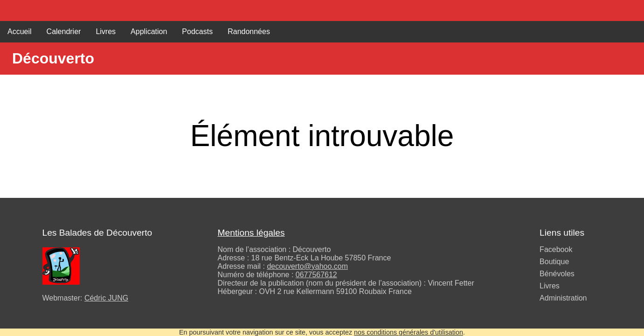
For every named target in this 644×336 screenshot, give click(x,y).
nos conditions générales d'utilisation (409, 332)
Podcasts (197, 31)
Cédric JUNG (106, 298)
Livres (106, 31)
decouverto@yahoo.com (307, 266)
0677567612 (316, 275)
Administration (563, 298)
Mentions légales (251, 233)
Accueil (20, 31)
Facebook (556, 249)
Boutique (554, 262)
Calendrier (64, 31)
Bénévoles (557, 274)
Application (149, 31)
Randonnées (249, 31)
